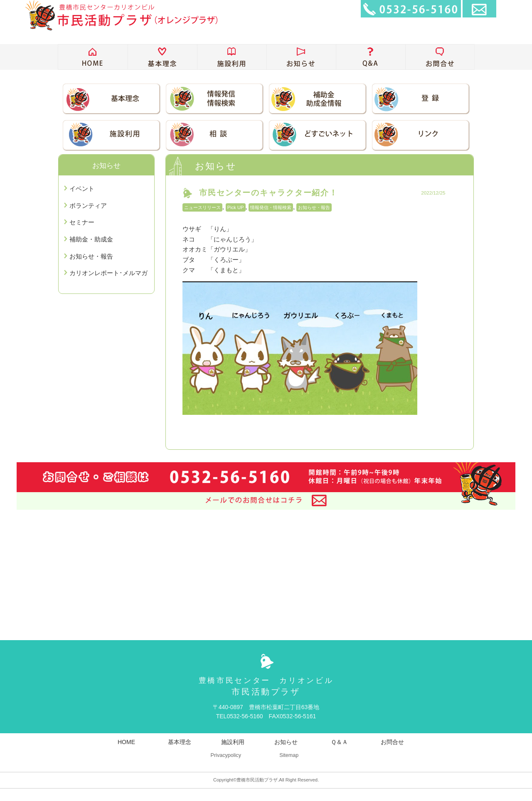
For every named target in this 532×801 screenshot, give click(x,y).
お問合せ (392, 742)
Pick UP (236, 207)
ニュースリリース (202, 207)
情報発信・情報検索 (271, 207)
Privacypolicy (225, 755)
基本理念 (180, 742)
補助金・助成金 (91, 239)
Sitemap (289, 755)
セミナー (82, 222)
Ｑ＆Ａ (339, 742)
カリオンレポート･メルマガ (108, 273)
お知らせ (286, 742)
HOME (126, 742)
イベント (82, 189)
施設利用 (233, 742)
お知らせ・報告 (314, 207)
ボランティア (88, 206)
